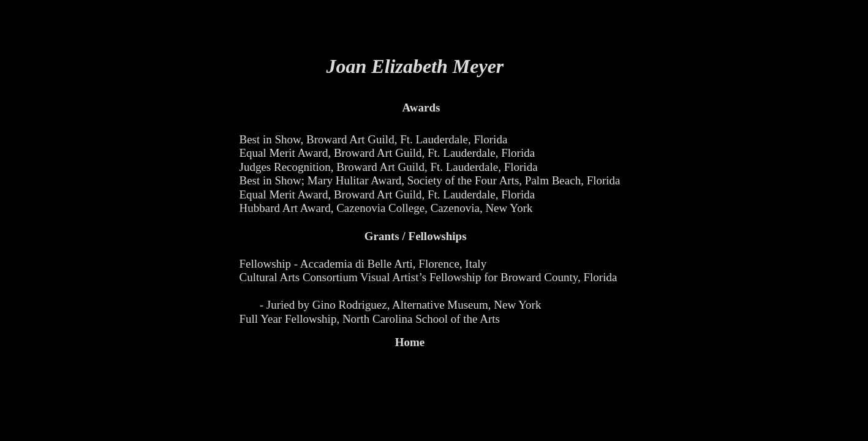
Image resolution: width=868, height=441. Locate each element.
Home (410, 342)
